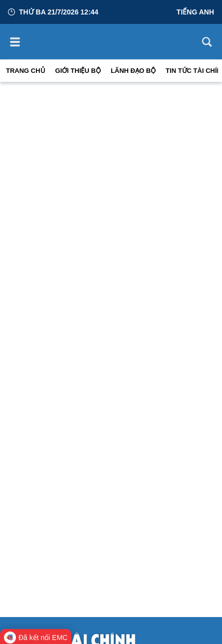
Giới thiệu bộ (78, 71)
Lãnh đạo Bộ (133, 71)
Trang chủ (26, 71)
